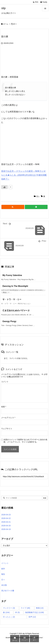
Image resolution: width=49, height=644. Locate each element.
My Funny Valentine (12, 275)
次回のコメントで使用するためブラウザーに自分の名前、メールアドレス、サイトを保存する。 (25, 441)
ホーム (6, 24)
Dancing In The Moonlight (15, 286)
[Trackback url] (24, 476)
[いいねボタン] (4, 187)
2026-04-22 (6, 518)
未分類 (4, 585)
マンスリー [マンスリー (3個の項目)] (9, 608)
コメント (5, 382)
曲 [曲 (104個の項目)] (6, 612)
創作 (3, 569)
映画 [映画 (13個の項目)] (40, 608)
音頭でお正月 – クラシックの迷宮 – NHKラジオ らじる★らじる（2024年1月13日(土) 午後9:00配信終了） (24, 175)
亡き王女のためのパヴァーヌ (16, 311)
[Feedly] (36, 207)
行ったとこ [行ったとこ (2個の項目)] (9, 617)
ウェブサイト (7, 429)
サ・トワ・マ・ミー (12, 299)
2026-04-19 (6, 529)
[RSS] (13, 207)
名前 (4, 407)
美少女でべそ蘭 (8, 591)
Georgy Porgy (9, 321)
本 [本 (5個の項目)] (17, 612)
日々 (15, 24)
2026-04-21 (6, 522)
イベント (5, 563)
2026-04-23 (6, 515)
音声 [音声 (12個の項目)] (32, 617)
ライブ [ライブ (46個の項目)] (25, 608)
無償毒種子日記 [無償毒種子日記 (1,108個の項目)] (34, 612)
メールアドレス (8, 418)
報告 (3, 574)
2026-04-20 (6, 526)
